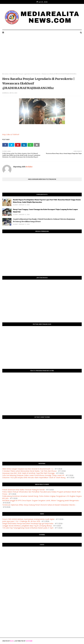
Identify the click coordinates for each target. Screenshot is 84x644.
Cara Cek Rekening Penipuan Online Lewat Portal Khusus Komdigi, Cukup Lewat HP (33, 475)
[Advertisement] (42, 56)
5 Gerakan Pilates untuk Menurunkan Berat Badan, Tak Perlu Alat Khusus (29, 471)
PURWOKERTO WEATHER (42, 557)
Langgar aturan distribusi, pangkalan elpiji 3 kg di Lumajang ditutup (27, 526)
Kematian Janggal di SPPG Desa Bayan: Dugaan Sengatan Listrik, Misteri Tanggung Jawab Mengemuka (40, 500)
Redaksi (29, 167)
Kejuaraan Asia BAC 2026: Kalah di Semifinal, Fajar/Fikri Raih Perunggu (28, 473)
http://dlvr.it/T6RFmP (11, 134)
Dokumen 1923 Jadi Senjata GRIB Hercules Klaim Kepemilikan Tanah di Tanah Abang (34, 477)
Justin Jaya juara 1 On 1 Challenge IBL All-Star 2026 (21, 521)
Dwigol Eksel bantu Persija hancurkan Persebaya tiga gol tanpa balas (28, 523)
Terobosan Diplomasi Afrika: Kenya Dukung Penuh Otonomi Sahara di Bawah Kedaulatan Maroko (39, 505)
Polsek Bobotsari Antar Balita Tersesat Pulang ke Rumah (23, 490)
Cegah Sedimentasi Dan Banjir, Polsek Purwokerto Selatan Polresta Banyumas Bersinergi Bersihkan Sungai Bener (44, 220)
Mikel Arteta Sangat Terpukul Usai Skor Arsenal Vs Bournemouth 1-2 (28, 469)
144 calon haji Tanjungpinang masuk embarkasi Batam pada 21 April (28, 528)
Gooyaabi (29, 641)
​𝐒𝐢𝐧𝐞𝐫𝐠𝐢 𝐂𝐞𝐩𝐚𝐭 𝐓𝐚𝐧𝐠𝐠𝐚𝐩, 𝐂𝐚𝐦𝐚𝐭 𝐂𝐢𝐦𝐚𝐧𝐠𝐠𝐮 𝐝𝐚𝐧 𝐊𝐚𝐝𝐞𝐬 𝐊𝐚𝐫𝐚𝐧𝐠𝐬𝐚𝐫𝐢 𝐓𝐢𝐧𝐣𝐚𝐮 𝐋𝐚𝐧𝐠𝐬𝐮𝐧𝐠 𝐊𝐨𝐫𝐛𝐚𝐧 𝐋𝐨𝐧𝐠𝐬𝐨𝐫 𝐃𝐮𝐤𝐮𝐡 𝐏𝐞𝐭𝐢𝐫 (45, 211)
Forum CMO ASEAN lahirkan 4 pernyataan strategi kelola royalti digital (28, 519)
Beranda (5, 74)
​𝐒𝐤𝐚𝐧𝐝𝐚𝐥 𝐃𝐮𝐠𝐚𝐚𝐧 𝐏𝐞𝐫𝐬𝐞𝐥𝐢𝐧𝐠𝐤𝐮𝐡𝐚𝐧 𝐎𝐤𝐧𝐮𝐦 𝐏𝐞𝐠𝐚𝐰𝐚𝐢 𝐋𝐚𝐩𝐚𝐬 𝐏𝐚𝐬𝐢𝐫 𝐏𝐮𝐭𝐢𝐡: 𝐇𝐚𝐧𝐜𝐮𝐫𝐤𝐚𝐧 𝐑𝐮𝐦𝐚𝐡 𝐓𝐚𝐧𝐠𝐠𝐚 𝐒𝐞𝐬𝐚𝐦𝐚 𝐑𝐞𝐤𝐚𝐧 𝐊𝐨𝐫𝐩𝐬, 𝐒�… (47, 201)
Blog (12, 641)
